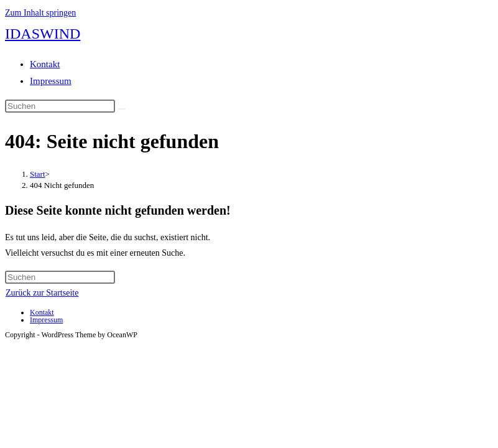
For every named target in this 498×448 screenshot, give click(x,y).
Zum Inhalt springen (40, 13)
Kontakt (45, 64)
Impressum (51, 81)
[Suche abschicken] (122, 109)
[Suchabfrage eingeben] (60, 106)
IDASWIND (43, 34)
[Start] (38, 174)
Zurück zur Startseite (42, 293)
